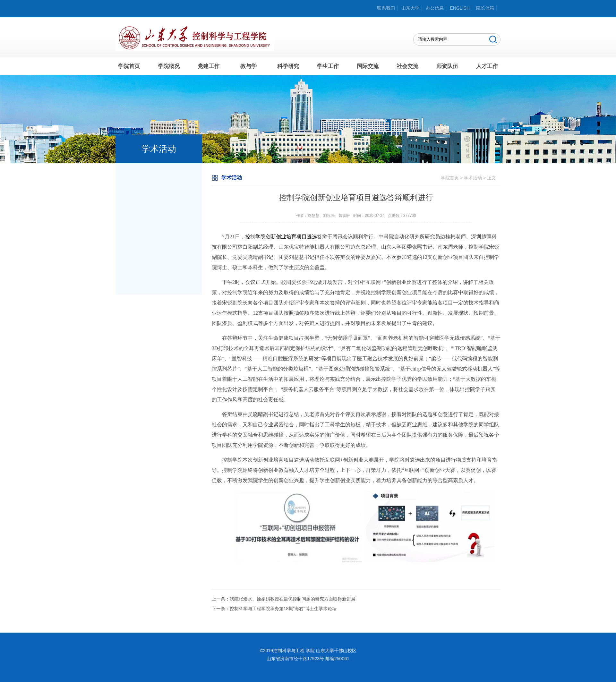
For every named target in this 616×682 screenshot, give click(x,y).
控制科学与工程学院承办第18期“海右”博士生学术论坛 (283, 609)
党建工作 (209, 66)
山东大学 (410, 8)
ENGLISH (460, 8)
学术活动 (473, 178)
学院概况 (169, 66)
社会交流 (407, 66)
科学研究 (288, 66)
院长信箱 (485, 8)
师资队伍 (447, 66)
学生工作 (328, 66)
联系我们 (386, 8)
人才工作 (487, 66)
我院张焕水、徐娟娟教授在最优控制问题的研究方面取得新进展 (293, 599)
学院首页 (129, 66)
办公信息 (435, 8)
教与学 (248, 66)
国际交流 (368, 66)
